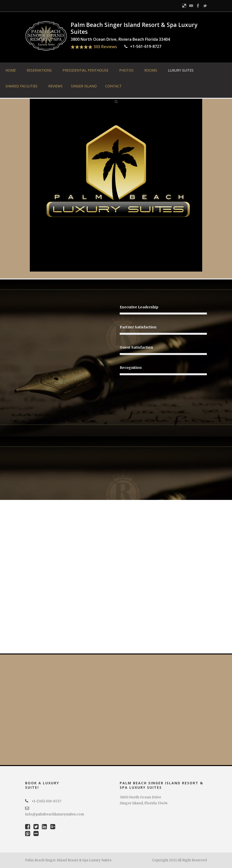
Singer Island (84, 86)
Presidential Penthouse (85, 70)
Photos (126, 70)
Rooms (151, 70)
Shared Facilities (21, 86)
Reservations (39, 70)
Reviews (55, 86)
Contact (113, 86)
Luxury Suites (181, 70)
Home (11, 70)
